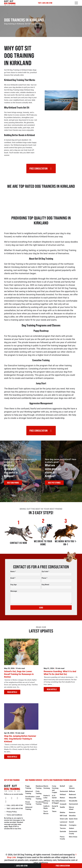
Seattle (62, 809)
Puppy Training (28, 789)
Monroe (63, 803)
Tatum (54, 813)
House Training (28, 805)
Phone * (44, 580)
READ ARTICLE (12, 694)
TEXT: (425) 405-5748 (45, 3)
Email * (13, 580)
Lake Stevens (72, 789)
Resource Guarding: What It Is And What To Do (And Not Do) (60, 674)
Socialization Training (30, 799)
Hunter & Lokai (47, 798)
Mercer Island (71, 810)
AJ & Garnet (54, 798)
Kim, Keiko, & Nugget (56, 804)
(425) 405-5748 (21, 866)
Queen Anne (73, 820)
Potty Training (39, 794)
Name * (13, 573)
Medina (62, 814)
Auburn (71, 830)
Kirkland (63, 796)
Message (14, 593)
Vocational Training (40, 805)
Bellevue (72, 793)
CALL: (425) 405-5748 (13, 807)
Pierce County (62, 839)
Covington (73, 827)
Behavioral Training (29, 794)
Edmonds (63, 827)
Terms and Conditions (13, 817)
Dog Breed (45, 586)
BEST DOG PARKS (13, 483)
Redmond (72, 796)
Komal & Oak (55, 809)
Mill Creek (63, 817)
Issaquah (63, 806)
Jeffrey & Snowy (47, 804)
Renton (62, 799)
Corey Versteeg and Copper (55, 791)
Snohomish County (73, 834)
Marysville (73, 799)
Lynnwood (63, 824)
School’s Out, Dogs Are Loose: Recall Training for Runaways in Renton (19, 676)
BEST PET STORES (54, 483)
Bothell (62, 788)
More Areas (73, 838)
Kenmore (72, 814)
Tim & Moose (46, 814)
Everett (71, 824)
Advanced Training (29, 810)
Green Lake (64, 820)
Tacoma (63, 830)
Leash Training (39, 799)
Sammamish (73, 806)
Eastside (63, 833)
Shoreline (72, 817)
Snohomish (64, 793)
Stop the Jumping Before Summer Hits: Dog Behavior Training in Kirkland (20, 740)
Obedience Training (39, 789)
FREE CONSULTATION (62, 866)
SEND (41, 609)
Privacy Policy (10, 813)
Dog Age (13, 586)
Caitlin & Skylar (46, 809)
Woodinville (73, 803)
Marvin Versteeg (47, 789)
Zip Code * (45, 573)
